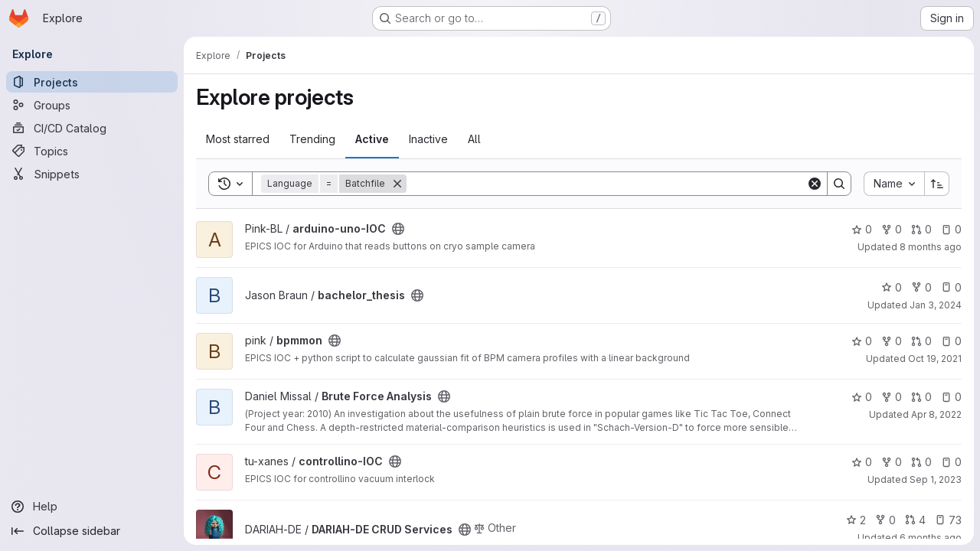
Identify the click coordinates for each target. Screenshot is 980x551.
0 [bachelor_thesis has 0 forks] (921, 287)
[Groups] (92, 105)
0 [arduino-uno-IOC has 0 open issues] (951, 229)
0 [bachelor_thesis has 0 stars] (892, 287)
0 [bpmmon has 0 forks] (892, 341)
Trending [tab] (312, 139)
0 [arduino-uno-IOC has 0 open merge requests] (921, 229)
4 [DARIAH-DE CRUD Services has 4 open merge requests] (915, 520)
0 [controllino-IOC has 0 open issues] (951, 462)
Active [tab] (372, 139)
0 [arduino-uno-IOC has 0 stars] (862, 229)
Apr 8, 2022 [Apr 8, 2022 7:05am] (936, 414)
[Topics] (92, 151)
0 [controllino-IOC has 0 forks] (892, 462)
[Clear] (815, 184)
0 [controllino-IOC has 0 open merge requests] (921, 462)
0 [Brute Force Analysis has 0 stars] (862, 397)
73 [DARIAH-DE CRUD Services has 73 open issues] (948, 520)
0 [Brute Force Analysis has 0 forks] (892, 397)
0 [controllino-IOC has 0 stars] (862, 462)
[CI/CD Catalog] (92, 128)
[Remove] (397, 184)
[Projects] (92, 82)
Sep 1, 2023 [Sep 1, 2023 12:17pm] (936, 479)
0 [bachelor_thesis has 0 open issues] (951, 287)
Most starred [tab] (238, 139)
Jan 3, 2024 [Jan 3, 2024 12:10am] (936, 305)
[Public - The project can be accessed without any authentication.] (398, 229)
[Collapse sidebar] (92, 531)
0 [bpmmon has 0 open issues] (951, 341)
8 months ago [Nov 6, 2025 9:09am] (931, 247)
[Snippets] (92, 174)
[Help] (92, 507)
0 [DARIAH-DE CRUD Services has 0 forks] (885, 520)
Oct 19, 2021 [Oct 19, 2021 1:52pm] (935, 359)
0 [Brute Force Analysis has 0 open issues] (951, 397)
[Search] (606, 184)
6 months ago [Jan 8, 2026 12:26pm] (931, 538)
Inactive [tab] (428, 139)
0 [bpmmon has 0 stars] (862, 341)
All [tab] (474, 139)
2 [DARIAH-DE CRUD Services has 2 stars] (856, 520)
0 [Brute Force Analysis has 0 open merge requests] (921, 397)
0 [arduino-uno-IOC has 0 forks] (892, 229)
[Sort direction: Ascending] (937, 184)
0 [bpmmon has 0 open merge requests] (921, 341)
